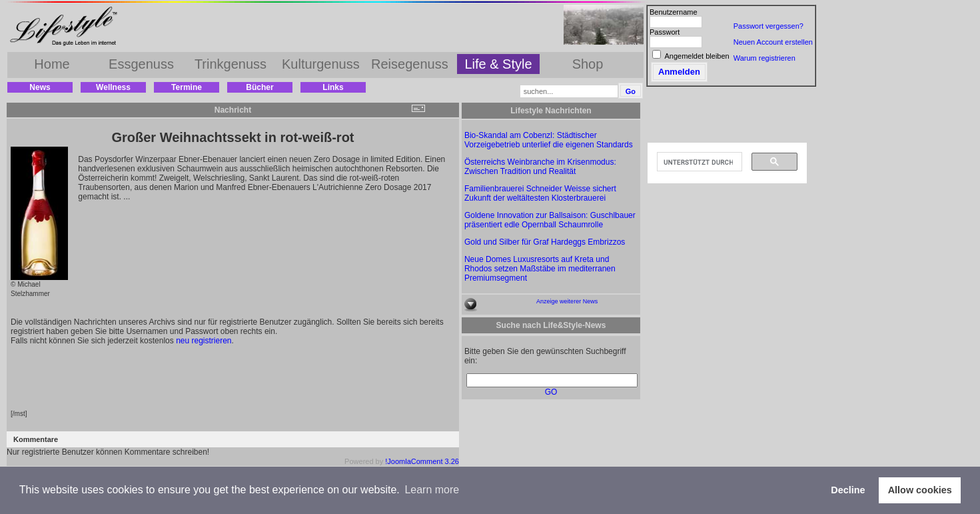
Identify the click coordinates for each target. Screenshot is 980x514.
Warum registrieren (764, 58)
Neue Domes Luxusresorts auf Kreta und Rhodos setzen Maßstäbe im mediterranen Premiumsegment (540, 269)
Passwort (665, 32)
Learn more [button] (432, 490)
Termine (187, 87)
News (40, 87)
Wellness (113, 87)
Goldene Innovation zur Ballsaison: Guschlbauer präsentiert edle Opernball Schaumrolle (550, 220)
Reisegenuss (410, 64)
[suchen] (698, 162)
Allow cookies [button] (920, 490)
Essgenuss (141, 64)
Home (52, 64)
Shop (588, 64)
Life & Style (498, 64)
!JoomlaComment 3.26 (422, 461)
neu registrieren (204, 341)
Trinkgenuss (231, 64)
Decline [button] (848, 490)
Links (333, 87)
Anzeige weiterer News (567, 301)
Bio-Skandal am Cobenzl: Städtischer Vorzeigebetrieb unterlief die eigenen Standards (549, 140)
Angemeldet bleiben (697, 56)
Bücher (259, 87)
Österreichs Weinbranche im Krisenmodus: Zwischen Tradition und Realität (540, 167)
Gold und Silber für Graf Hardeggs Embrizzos (545, 242)
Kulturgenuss (321, 64)
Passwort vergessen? (768, 26)
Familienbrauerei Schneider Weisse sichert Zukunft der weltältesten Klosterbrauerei (540, 193)
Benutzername (674, 12)
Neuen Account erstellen (773, 42)
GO (551, 392)
